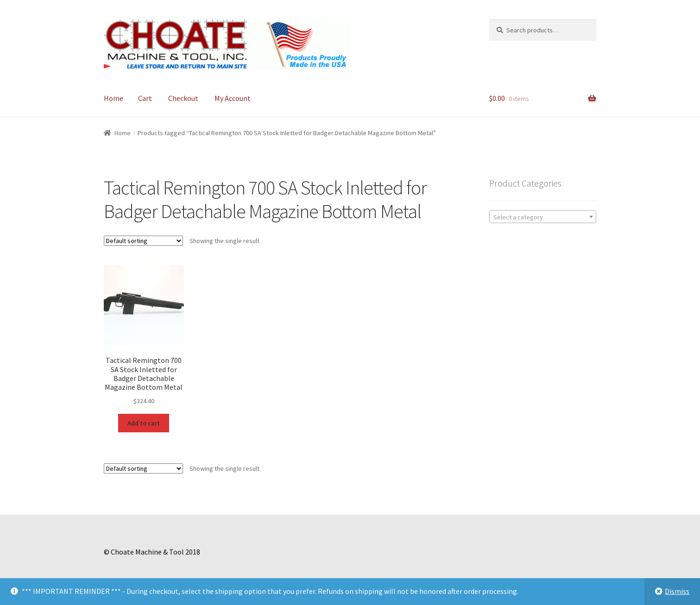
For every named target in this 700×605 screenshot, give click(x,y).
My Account (233, 98)
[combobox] (543, 217)
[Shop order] (143, 241)
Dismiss (677, 591)
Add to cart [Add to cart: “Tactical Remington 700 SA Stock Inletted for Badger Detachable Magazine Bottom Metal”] (144, 423)
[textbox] (543, 217)
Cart (145, 98)
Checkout (183, 98)
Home (114, 98)
